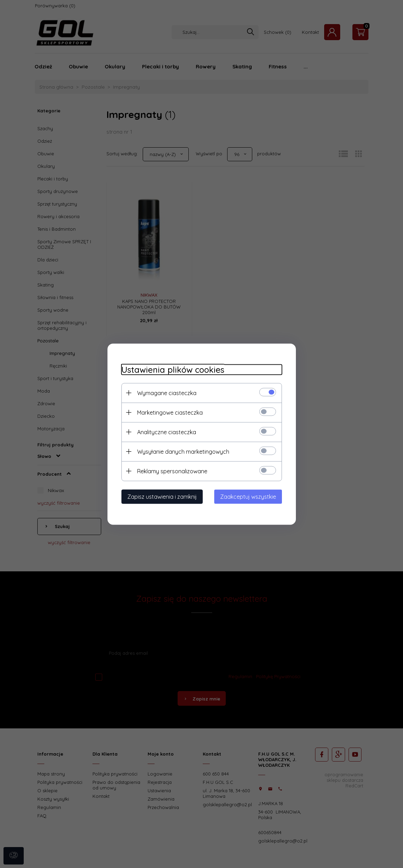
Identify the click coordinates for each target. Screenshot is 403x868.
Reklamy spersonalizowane (172, 471)
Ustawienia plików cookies (173, 369)
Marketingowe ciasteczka (170, 412)
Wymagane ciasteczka (167, 393)
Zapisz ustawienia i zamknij (162, 496)
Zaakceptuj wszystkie (248, 496)
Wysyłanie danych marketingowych (183, 451)
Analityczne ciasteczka (167, 432)
